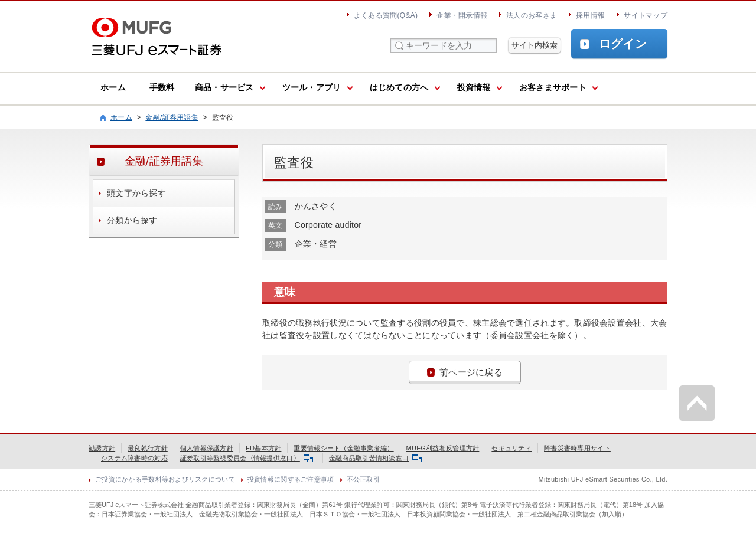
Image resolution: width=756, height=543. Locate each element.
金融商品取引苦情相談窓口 (375, 458)
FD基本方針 (263, 448)
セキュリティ (511, 448)
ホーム (113, 87)
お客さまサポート (553, 87)
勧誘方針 (102, 448)
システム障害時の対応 (134, 458)
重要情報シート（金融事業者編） (343, 448)
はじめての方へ (399, 87)
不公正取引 (363, 479)
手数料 (162, 87)
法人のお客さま (532, 15)
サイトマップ (646, 15)
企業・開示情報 (462, 15)
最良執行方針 (148, 448)
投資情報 (474, 87)
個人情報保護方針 (207, 448)
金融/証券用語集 (172, 117)
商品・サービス (224, 87)
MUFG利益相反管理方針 (443, 448)
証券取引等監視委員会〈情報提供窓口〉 (247, 458)
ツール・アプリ (312, 87)
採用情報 (590, 15)
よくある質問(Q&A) (386, 15)
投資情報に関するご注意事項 (291, 479)
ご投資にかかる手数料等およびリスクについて (165, 479)
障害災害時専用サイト (577, 448)
